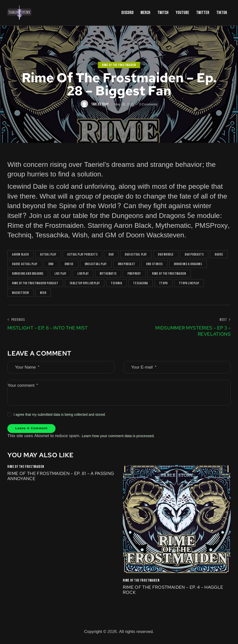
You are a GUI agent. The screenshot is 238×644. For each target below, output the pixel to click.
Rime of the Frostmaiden (119, 65)
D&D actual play (136, 254)
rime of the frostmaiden (169, 274)
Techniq (116, 283)
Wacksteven (21, 293)
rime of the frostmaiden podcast (35, 283)
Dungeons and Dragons (28, 274)
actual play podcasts (82, 254)
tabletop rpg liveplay (85, 283)
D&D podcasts (194, 254)
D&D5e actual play (25, 264)
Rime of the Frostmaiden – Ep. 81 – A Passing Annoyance (55, 479)
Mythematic (108, 274)
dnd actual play (96, 264)
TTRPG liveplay (189, 283)
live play (60, 274)
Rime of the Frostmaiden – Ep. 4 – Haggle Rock (168, 593)
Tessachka (140, 283)
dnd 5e (69, 264)
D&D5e (219, 254)
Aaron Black (21, 254)
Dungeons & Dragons (188, 264)
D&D (111, 254)
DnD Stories (154, 264)
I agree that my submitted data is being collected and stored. (60, 415)
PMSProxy (134, 274)
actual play (48, 254)
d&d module (166, 254)
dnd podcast (127, 264)
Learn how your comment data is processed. (123, 437)
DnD (51, 264)
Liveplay (83, 274)
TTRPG (163, 283)
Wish (43, 293)
